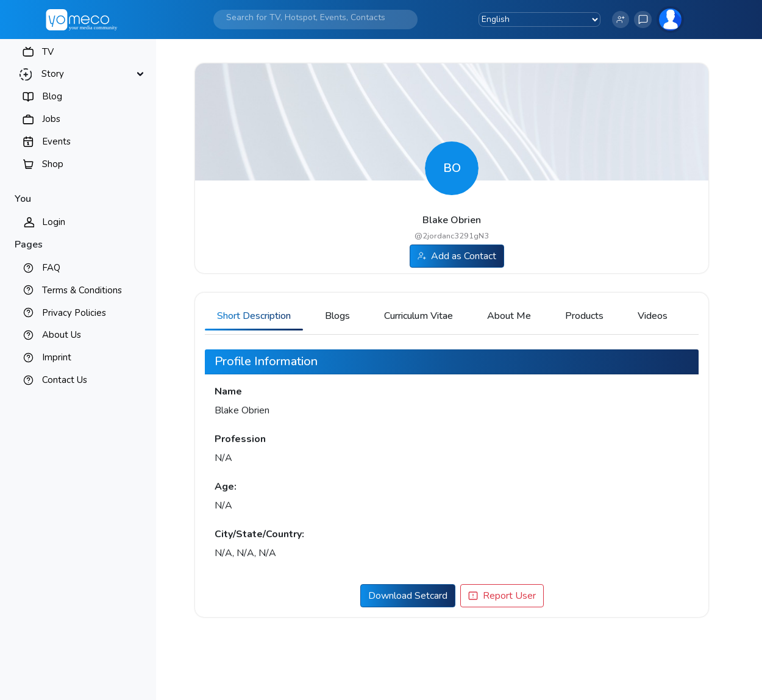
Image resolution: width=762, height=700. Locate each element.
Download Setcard (408, 596)
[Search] (305, 17)
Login (54, 222)
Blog (52, 96)
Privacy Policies (74, 313)
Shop (53, 164)
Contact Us (65, 380)
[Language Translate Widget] (539, 20)
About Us (62, 335)
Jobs (51, 119)
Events (56, 141)
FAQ (51, 268)
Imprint (57, 357)
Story (53, 74)
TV (48, 52)
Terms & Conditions (82, 290)
